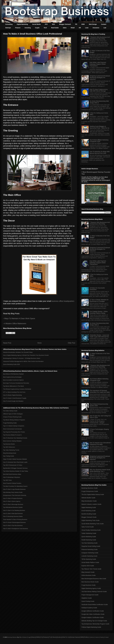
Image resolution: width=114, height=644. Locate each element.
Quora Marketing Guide (89, 537)
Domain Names (75, 637)
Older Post (71, 343)
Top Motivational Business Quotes (13, 507)
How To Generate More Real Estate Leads (15, 462)
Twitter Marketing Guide (89, 533)
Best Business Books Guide (90, 582)
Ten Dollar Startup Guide (10, 411)
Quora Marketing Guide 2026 (11, 364)
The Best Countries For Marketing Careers (15, 486)
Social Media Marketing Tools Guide (93, 524)
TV (50, 637)
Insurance (96, 28)
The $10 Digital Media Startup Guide (93, 494)
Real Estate (55, 28)
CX (41, 637)
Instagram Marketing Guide (90, 553)
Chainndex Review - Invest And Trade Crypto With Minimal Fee (99, 336)
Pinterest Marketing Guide (90, 550)
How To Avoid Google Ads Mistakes (13, 401)
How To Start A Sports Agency (12, 501)
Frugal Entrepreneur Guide (90, 491)
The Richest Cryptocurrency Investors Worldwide (17, 389)
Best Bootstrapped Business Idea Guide (94, 579)
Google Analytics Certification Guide (93, 617)
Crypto (37, 28)
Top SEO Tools (7, 480)
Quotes (59, 637)
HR (80, 28)
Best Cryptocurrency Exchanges (12, 377)
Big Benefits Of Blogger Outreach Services (15, 468)
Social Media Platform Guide (90, 562)
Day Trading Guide (9, 456)
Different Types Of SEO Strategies (13, 414)
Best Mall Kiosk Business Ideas (12, 474)
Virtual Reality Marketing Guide (91, 530)
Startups (8, 28)
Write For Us (66, 637)
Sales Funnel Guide (88, 527)
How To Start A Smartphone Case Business (16, 529)
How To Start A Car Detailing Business (14, 510)
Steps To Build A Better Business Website (15, 459)
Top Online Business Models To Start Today (16, 471)
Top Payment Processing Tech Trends (14, 432)
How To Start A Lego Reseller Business (14, 489)
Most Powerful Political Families (12, 483)
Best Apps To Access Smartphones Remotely (16, 383)
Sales (65, 28)
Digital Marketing (22, 24)
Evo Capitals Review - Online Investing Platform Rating (99, 312)
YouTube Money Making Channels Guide (94, 592)
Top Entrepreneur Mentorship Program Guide (95, 624)
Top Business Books (9, 444)
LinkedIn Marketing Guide (89, 556)
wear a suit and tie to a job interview (37, 87)
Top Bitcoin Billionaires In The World (13, 386)
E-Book (54, 637)
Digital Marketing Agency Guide (91, 588)
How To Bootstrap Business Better (13, 516)
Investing (28, 28)
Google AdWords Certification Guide (93, 611)
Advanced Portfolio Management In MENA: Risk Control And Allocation (23, 361)
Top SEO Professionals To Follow (13, 465)
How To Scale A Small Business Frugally (15, 398)
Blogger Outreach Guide (89, 517)
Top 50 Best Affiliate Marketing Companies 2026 (99, 141)
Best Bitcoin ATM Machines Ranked (13, 374)
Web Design (93, 24)
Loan (87, 28)
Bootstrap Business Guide (90, 488)
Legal (29, 637)
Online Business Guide (89, 575)
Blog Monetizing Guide (10, 453)
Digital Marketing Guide (89, 507)
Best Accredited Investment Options (13, 380)
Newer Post (7, 343)
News (33, 637)
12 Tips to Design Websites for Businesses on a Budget (99, 300)
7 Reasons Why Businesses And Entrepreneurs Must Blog (100, 38)
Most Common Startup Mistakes (12, 441)
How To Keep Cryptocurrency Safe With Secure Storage (99, 90)
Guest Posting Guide (88, 601)
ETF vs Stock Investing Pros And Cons (14, 392)
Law (105, 28)
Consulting (9, 24)
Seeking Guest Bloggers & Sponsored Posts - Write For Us (99, 127)
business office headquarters (63, 301)
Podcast (46, 637)
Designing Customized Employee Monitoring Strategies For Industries (100, 78)
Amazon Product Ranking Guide (12, 417)
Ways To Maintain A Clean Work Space (20, 318)
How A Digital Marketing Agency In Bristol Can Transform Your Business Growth (26, 355)
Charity (102, 637)
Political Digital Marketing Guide (91, 627)
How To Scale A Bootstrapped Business (14, 522)
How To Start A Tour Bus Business (13, 525)
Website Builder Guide (88, 498)
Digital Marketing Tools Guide (91, 520)
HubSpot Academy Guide (89, 608)
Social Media (36, 24)
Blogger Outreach (65, 24)
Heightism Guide (87, 598)
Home (40, 343)
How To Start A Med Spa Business (13, 513)
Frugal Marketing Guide (10, 423)
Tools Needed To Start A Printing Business (15, 519)
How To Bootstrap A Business (12, 477)
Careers (97, 637)
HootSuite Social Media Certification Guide (95, 605)
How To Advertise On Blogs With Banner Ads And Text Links (100, 152)
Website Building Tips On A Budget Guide (94, 621)
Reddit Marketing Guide (89, 540)
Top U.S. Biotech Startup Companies (14, 426)
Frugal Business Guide (89, 585)
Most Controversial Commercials (12, 429)
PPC (46, 24)
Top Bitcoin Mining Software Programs (14, 420)
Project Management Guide (90, 595)
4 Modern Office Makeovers (15, 324)
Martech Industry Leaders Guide (91, 504)
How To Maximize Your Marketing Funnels (15, 438)
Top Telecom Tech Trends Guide (91, 569)
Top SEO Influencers (9, 447)
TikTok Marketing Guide (89, 559)
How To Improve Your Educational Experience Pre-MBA (100, 444)
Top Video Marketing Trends (11, 450)
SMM (82, 637)
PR (76, 24)
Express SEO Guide (88, 566)
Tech (45, 28)
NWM (38, 637)
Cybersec (92, 637)
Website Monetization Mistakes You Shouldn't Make (18, 352)
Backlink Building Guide (89, 514)
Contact (104, 24)
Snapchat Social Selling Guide (91, 546)
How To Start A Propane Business (13, 498)
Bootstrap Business (12, 637)
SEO (54, 24)
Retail (73, 28)
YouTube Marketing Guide (90, 543)
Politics (86, 637)
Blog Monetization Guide (89, 501)
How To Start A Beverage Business (13, 504)
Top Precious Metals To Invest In (12, 435)
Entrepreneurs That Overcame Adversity (15, 495)
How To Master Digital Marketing (12, 395)
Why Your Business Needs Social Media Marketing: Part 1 (100, 470)
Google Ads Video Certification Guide (93, 614)
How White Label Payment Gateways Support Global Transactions (98, 64)
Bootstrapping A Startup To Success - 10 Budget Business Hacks (22, 358)
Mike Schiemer (23, 637)
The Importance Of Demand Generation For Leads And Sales (100, 391)
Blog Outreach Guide (88, 572)
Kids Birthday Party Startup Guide (13, 492)
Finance (18, 28)
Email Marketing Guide (89, 511)
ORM (83, 24)
